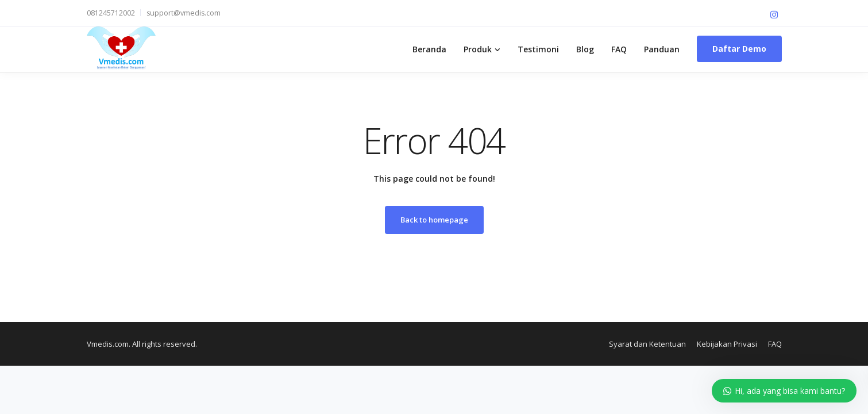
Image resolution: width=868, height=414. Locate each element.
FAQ (619, 49)
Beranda (429, 49)
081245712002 (111, 13)
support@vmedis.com (184, 13)
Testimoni (538, 49)
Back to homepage (434, 220)
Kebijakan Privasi (727, 344)
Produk (478, 49)
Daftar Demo (739, 49)
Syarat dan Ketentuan (647, 344)
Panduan (662, 49)
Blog (585, 49)
